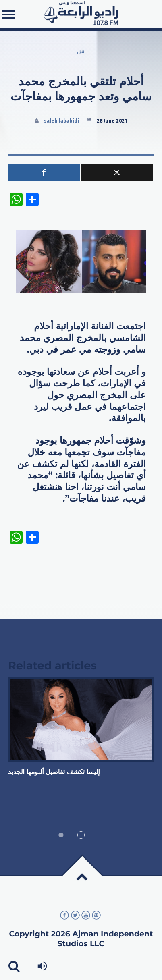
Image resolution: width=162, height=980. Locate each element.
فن (81, 51)
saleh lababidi (61, 121)
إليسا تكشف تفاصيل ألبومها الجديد (54, 772)
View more (81, 719)
